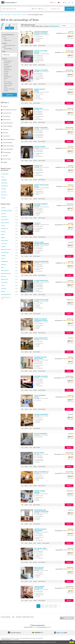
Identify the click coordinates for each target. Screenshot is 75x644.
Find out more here (17, 642)
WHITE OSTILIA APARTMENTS (39, 568)
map (10, 28)
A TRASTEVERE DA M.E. (41, 281)
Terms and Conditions (25, 638)
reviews (35, 46)
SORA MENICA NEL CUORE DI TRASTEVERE (41, 511)
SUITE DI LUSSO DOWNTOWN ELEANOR (42, 243)
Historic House (7, 85)
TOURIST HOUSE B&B (41, 128)
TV (4, 80)
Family (5, 87)
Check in (34, 9)
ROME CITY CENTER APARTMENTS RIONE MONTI (41, 320)
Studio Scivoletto (6, 640)
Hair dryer (5, 71)
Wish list (53, 3)
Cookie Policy (40, 638)
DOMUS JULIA (38, 108)
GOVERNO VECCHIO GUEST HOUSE (40, 358)
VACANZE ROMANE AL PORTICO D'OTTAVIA (41, 32)
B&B (2, 15)
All (4, 37)
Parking (5, 64)
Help (65, 3)
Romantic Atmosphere (8, 89)
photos (26, 46)
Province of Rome (17, 15)
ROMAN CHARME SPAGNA (40, 492)
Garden (5, 78)
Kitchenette (6, 68)
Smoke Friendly (7, 82)
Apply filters (10, 95)
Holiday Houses (7, 40)
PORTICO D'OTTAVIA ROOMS (41, 52)
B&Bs (5, 39)
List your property (5, 617)
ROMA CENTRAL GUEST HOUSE (41, 186)
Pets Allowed (6, 63)
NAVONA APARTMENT (41, 414)
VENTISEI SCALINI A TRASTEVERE (40, 530)
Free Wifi (5, 73)
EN (60, 3)
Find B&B (69, 9)
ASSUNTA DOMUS (40, 147)
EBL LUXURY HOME (40, 548)
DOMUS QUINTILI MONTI (40, 90)
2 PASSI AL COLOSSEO (41, 70)
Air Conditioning (7, 66)
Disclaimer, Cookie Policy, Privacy (25, 617)
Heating (5, 75)
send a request (42, 46)
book (69, 46)
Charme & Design (7, 84)
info (22, 46)
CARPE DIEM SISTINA (41, 338)
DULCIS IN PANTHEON (41, 261)
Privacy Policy (33, 638)
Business (5, 91)
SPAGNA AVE (38, 166)
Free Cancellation (7, 49)
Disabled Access (7, 70)
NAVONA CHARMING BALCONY (41, 205)
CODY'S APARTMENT (41, 434)
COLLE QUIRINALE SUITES (40, 396)
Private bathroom (7, 61)
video (26, 543)
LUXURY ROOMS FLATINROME (39, 587)
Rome (24, 15)
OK (72, 642)
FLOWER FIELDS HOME (41, 300)
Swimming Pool (7, 77)
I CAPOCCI (37, 223)
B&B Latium (8, 15)
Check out (42, 9)
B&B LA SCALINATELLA (41, 472)
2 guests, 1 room (55, 9)
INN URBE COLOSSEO (41, 376)
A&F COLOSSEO (39, 453)
